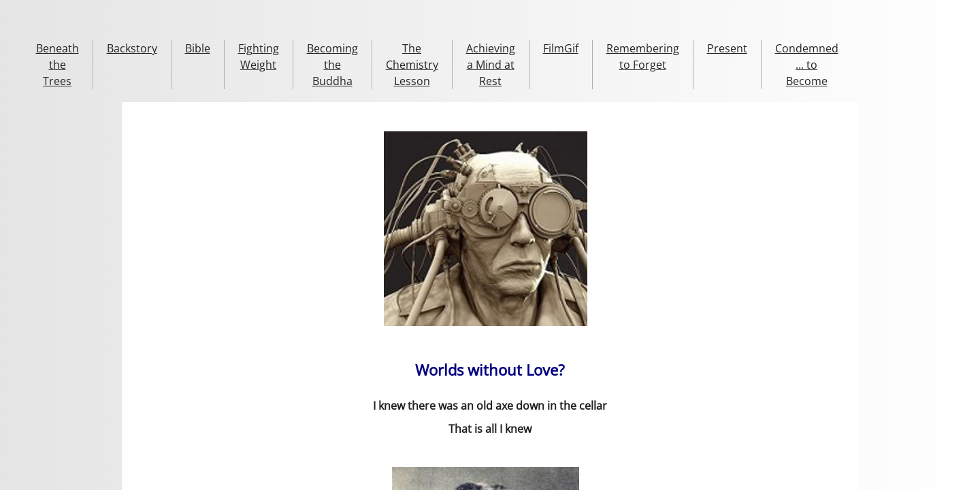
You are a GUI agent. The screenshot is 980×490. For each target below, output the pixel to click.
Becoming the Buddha (332, 65)
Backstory (132, 48)
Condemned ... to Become (807, 65)
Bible (198, 48)
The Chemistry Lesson (412, 65)
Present (727, 48)
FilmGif (561, 48)
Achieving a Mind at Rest (491, 65)
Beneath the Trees (58, 65)
